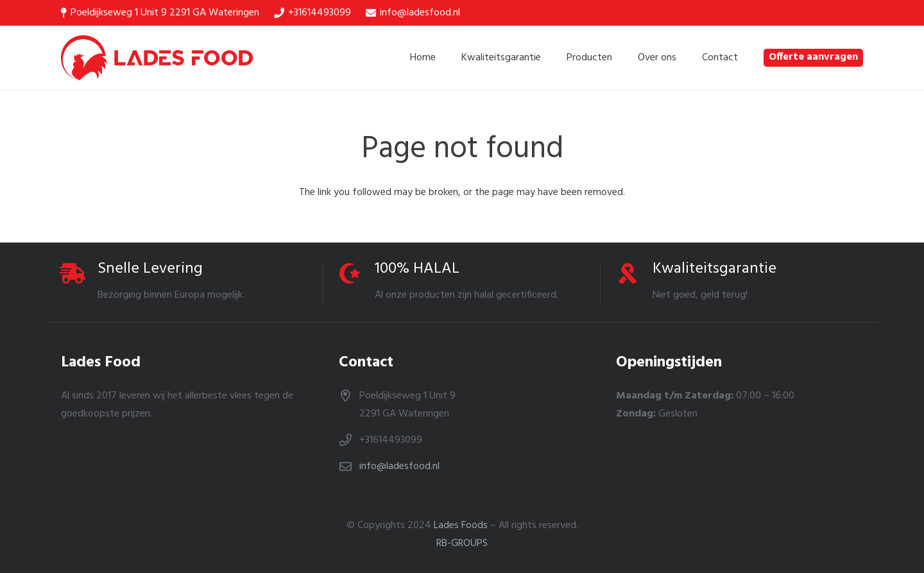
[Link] (157, 58)
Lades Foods (461, 526)
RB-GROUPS (462, 543)
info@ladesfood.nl (399, 466)
